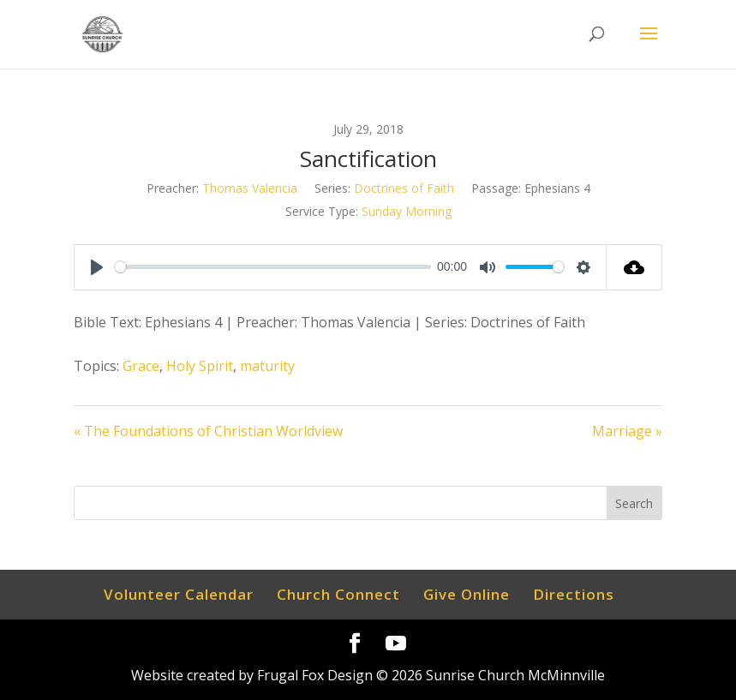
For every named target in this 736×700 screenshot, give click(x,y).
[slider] (273, 267)
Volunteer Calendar (179, 594)
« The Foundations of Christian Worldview (208, 431)
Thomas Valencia (250, 188)
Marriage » (627, 431)
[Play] (97, 267)
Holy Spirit (200, 366)
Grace (141, 366)
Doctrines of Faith (404, 188)
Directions (574, 594)
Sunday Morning (407, 211)
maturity (267, 366)
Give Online (467, 594)
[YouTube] (396, 644)
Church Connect (338, 594)
